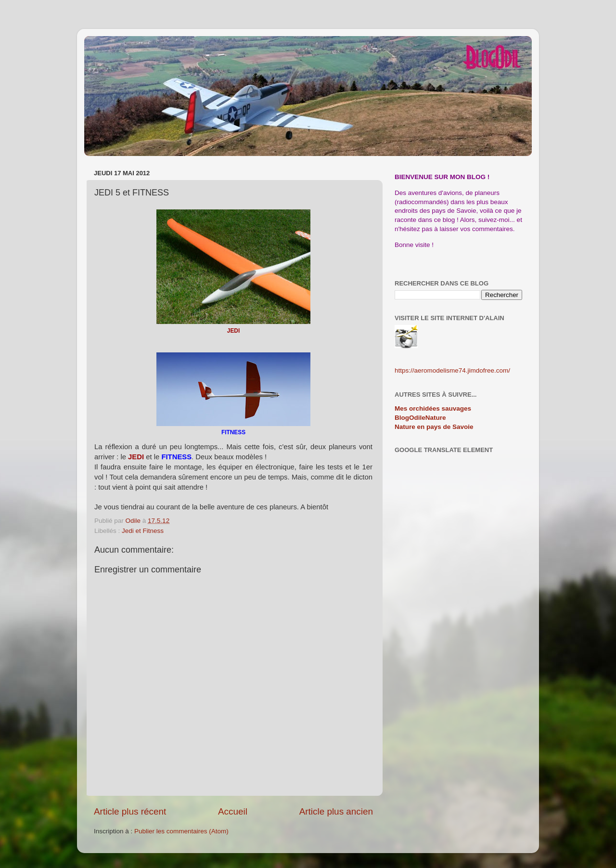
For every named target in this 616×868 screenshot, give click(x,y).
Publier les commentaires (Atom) (181, 831)
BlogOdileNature (420, 418)
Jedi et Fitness (143, 531)
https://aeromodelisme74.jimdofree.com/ (452, 370)
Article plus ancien (336, 811)
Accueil (233, 811)
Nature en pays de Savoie (434, 427)
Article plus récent (130, 811)
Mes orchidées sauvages (433, 408)
